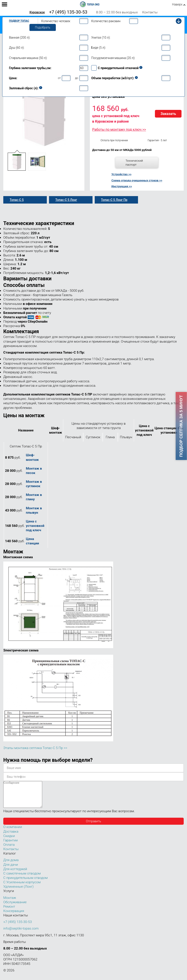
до (76, 78)
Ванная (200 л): (20, 38)
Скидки (9, 841)
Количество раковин (106, 21)
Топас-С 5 (17, 200)
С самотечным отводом (22, 879)
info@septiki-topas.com (21, 934)
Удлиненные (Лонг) (18, 892)
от (59, 78)
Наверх (177, 4)
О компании (13, 832)
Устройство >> (121, 174)
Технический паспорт (134, 163)
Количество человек (56, 21)
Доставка (11, 837)
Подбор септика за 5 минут (181, 426)
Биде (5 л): (98, 48)
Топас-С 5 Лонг (66, 200)
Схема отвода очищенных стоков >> (137, 180)
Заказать (168, 114)
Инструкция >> (122, 186)
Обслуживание (15, 907)
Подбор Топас (19, 21)
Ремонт (9, 912)
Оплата (9, 850)
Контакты (150, 12)
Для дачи (11, 870)
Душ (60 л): (17, 48)
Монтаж (10, 903)
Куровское (37, 12)
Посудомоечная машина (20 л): (113, 58)
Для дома (11, 865)
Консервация (14, 916)
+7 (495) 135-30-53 (68, 12)
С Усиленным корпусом (22, 887)
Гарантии (11, 846)
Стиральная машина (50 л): (28, 58)
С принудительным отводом (25, 883)
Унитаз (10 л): (101, 38)
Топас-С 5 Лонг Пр (114, 200)
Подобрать (43, 27)
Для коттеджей (15, 874)
